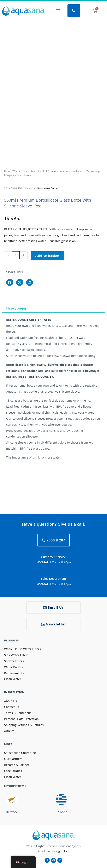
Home (8, 171)
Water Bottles (21, 171)
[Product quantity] (16, 255)
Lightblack (63, 851)
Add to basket (47, 256)
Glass (34, 171)
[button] (58, 11)
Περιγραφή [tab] (16, 308)
